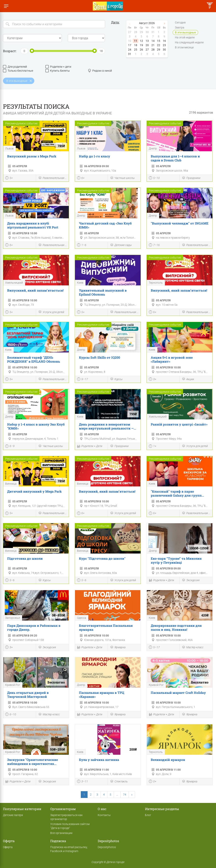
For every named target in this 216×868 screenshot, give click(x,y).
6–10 (11, 715)
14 (153, 41)
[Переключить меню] (6, 6)
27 (147, 50)
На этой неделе (185, 38)
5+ (9, 178)
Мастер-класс (193, 648)
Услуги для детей (51, 312)
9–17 (82, 380)
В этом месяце (184, 48)
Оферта (8, 847)
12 (141, 41)
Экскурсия (191, 580)
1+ (153, 447)
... (117, 795)
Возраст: (10, 51)
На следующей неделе (189, 43)
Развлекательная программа (52, 178)
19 (141, 45)
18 (136, 45)
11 (136, 41)
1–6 (82, 245)
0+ (153, 782)
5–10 (154, 178)
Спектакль (119, 782)
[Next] (132, 795)
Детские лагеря (13, 815)
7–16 (154, 245)
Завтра (180, 28)
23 (164, 45)
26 (141, 50)
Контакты (104, 815)
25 (136, 50)
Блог (148, 815)
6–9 (10, 447)
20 (147, 45)
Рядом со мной (100, 71)
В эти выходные (185, 33)
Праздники (191, 178)
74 (125, 795)
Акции (188, 379)
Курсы (116, 379)
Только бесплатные (18, 71)
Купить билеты (58, 71)
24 (130, 50)
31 (130, 54)
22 (159, 45)
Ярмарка (118, 648)
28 (153, 50)
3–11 (82, 782)
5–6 (10, 581)
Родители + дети (58, 67)
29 (159, 50)
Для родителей (15, 67)
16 (164, 41)
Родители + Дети (90, 447)
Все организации (61, 833)
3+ (153, 380)
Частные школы (122, 178)
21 (153, 45)
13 (147, 41)
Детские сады (121, 245)
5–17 (154, 648)
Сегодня (180, 23)
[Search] (54, 24)
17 (130, 45)
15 (159, 41)
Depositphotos (107, 847)
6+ (81, 178)
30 (164, 50)
